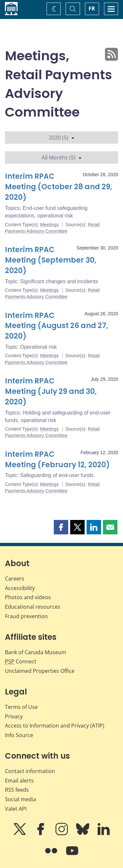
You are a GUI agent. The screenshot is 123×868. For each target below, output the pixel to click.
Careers (15, 579)
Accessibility (20, 588)
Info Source (19, 735)
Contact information (30, 771)
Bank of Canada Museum (36, 652)
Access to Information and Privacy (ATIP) (55, 726)
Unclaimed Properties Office (40, 671)
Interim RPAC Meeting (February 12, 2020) (57, 460)
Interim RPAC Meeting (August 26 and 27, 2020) (57, 326)
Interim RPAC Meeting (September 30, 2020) (51, 260)
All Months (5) (61, 157)
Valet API (16, 809)
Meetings (49, 225)
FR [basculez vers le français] (92, 9)
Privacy (14, 716)
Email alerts (19, 781)
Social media (20, 799)
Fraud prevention (26, 616)
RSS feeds (17, 790)
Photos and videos (28, 597)
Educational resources (33, 607)
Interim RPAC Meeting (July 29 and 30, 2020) (51, 391)
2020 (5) (61, 138)
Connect (21, 661)
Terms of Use (21, 707)
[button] (61, 527)
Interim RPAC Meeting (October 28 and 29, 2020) (59, 187)
